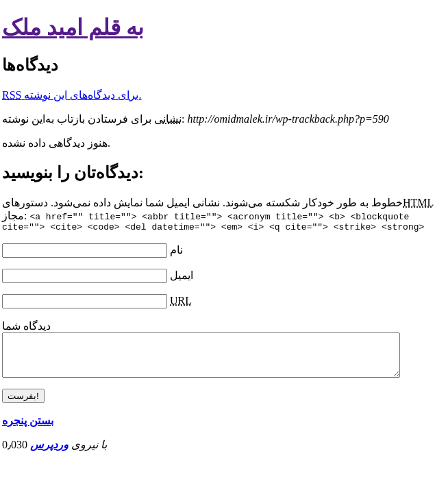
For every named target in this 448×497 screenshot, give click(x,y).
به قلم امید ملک (73, 27)
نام (176, 252)
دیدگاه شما (26, 328)
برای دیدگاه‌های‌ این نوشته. (72, 95)
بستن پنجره (28, 431)
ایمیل (182, 277)
